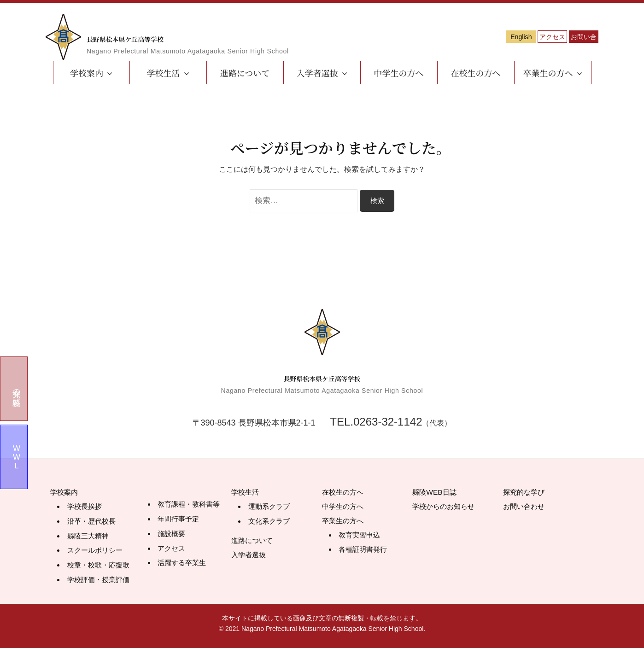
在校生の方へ (476, 73)
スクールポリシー (97, 550)
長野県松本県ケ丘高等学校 (192, 35)
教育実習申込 (361, 536)
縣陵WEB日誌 (438, 493)
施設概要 (172, 534)
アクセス (497, 37)
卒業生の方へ (548, 73)
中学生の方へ (399, 73)
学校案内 (87, 73)
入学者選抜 (317, 73)
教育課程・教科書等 (191, 505)
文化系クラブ (270, 522)
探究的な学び (528, 493)
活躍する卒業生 (183, 562)
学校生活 (164, 73)
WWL (17, 457)
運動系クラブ (270, 508)
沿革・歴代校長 (93, 522)
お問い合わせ (566, 37)
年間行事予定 (180, 520)
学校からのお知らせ (450, 508)
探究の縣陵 (17, 388)
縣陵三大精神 (89, 536)
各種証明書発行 (364, 550)
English (428, 37)
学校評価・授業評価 (100, 579)
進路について (245, 73)
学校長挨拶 (86, 508)
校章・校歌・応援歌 (100, 564)
